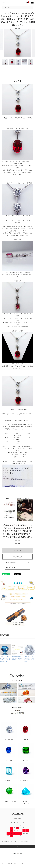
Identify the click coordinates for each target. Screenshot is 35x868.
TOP (5, 8)
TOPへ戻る (17, 847)
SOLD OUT (18, 550)
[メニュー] (32, 3)
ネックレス (11, 8)
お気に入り (17, 557)
